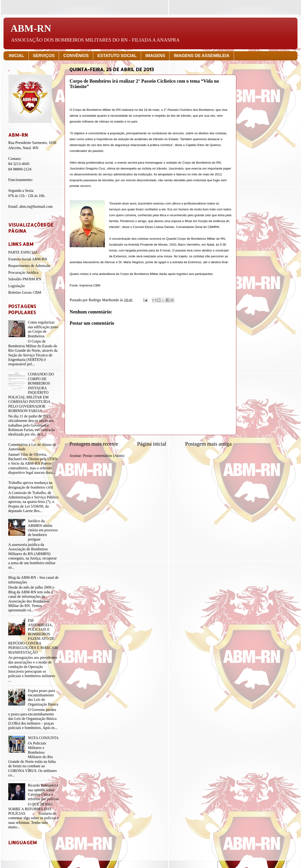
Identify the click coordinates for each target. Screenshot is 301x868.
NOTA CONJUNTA (43, 738)
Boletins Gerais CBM (25, 293)
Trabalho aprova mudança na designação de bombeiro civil (31, 485)
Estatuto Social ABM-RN (28, 259)
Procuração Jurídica (23, 273)
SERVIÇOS (44, 56)
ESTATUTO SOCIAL (117, 56)
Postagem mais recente (94, 444)
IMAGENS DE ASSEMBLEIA (202, 56)
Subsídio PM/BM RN (25, 279)
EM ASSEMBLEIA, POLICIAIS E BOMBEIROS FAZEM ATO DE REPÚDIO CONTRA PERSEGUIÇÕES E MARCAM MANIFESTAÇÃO (33, 637)
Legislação (16, 286)
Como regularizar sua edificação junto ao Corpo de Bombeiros (43, 329)
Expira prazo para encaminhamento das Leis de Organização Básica (43, 698)
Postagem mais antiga (208, 444)
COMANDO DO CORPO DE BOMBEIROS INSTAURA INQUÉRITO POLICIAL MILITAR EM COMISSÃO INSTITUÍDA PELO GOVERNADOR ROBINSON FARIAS (31, 393)
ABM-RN (31, 28)
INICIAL (17, 56)
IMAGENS (155, 56)
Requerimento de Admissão (29, 266)
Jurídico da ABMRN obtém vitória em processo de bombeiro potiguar (43, 530)
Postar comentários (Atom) (104, 456)
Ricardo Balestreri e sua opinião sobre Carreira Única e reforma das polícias (43, 792)
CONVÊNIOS (76, 56)
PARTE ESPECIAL (23, 252)
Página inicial (152, 444)
